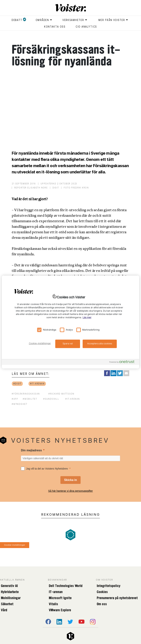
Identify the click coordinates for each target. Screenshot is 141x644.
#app (15, 399)
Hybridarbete (10, 592)
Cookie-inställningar (15, 545)
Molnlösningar (11, 598)
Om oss (102, 604)
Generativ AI (9, 586)
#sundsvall (51, 399)
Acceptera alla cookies (100, 344)
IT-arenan (56, 592)
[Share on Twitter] (120, 373)
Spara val (68, 344)
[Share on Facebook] (107, 373)
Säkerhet (7, 604)
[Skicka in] (70, 480)
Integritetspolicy (109, 586)
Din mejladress (31, 450)
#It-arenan (73, 399)
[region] (70, 322)
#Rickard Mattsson (61, 394)
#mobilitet (30, 399)
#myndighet (20, 404)
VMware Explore (60, 610)
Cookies (102, 592)
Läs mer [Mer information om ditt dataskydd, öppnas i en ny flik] (87, 317)
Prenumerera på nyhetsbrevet (117, 598)
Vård (4, 610)
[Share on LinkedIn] (113, 373)
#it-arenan (37, 384)
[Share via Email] (126, 373)
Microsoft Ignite (60, 598)
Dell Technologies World (66, 586)
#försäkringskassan (26, 394)
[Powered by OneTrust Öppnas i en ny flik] (123, 362)
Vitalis (53, 604)
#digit (17, 384)
